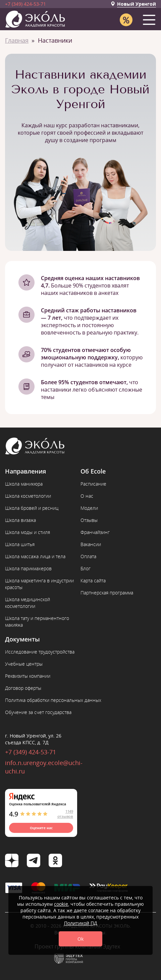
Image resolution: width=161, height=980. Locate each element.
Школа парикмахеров (28, 568)
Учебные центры (24, 664)
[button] (150, 18)
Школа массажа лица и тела (35, 556)
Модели (89, 508)
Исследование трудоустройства (40, 652)
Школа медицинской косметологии (28, 603)
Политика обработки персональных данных (53, 700)
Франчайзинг (95, 532)
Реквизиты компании (28, 676)
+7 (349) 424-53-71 (25, 4)
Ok (80, 939)
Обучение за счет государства (38, 712)
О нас (87, 496)
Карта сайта (93, 581)
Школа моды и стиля (28, 532)
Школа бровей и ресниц (32, 508)
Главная (17, 40)
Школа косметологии (28, 496)
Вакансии (91, 544)
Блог (86, 568)
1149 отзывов (65, 814)
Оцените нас (41, 828)
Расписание (93, 484)
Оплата (88, 556)
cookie (61, 904)
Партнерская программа (107, 593)
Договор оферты (23, 688)
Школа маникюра (24, 484)
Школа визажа (20, 520)
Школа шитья (20, 544)
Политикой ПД (81, 923)
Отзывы (89, 520)
